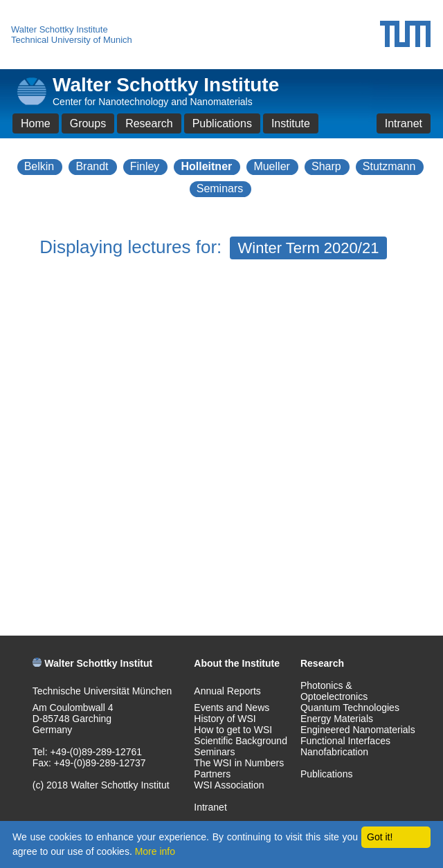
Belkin (39, 166)
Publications (222, 123)
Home (36, 123)
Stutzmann (389, 166)
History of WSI (225, 719)
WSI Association (229, 785)
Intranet (404, 123)
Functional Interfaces (345, 741)
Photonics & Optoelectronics (334, 691)
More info (155, 851)
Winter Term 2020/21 (309, 248)
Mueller (271, 166)
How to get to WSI (233, 730)
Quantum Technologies (350, 708)
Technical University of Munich (72, 40)
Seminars (220, 188)
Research (149, 123)
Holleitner (206, 166)
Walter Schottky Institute (60, 29)
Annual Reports (227, 691)
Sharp (326, 166)
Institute (291, 123)
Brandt (92, 166)
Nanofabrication (334, 752)
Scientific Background (241, 741)
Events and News (232, 708)
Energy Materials (337, 719)
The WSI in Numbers (239, 763)
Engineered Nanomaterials (358, 730)
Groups (88, 123)
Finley (145, 166)
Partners (212, 774)
